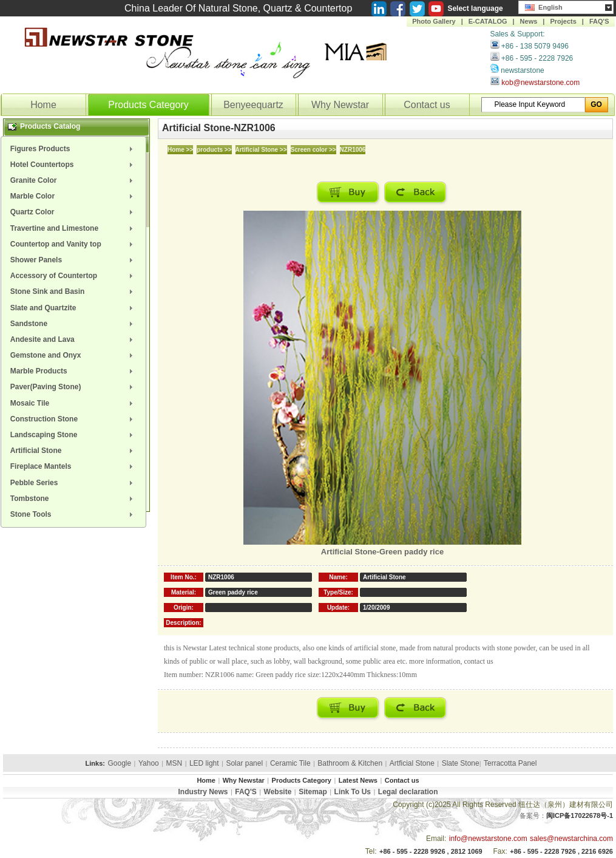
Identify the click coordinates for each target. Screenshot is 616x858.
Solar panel (244, 763)
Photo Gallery (434, 21)
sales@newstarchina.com (571, 839)
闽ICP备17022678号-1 (580, 815)
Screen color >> (313, 150)
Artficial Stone (412, 763)
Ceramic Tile (290, 763)
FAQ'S (599, 21)
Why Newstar (340, 105)
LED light (204, 763)
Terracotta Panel (510, 763)
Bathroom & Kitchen (350, 763)
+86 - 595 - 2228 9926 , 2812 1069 (431, 851)
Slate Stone (461, 763)
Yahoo (149, 763)
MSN (174, 763)
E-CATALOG (488, 21)
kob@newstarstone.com (540, 83)
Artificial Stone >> (261, 150)
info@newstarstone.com (488, 839)
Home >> (180, 150)
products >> (214, 150)
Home (43, 105)
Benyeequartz (253, 105)
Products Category (148, 105)
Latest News (358, 780)
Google (119, 763)
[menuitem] (73, 149)
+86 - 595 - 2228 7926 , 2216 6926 (561, 851)
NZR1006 (353, 150)
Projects (563, 21)
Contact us (427, 105)
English (544, 6)
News (529, 21)
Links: (95, 763)
